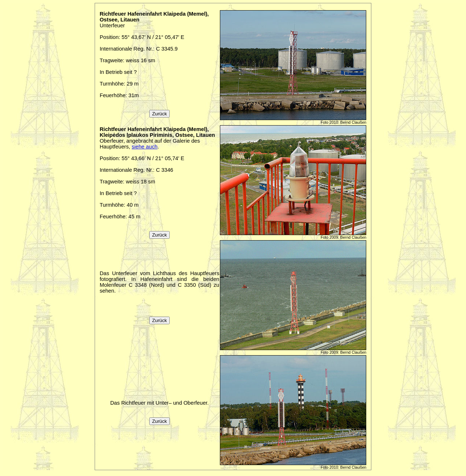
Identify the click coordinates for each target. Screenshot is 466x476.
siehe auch (145, 147)
